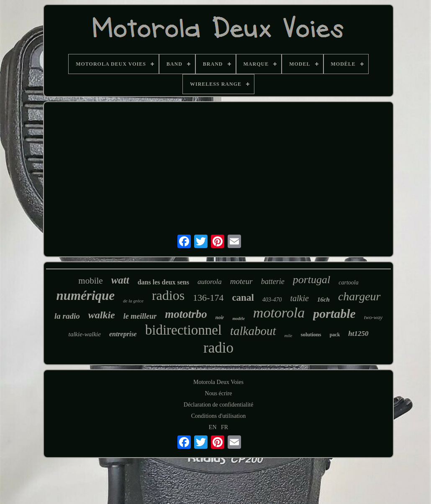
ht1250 (358, 334)
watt (120, 280)
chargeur (359, 296)
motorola (279, 313)
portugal (312, 280)
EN (213, 427)
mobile (90, 281)
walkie (102, 315)
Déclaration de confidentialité (218, 405)
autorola (210, 282)
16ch (323, 299)
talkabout (253, 331)
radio (218, 348)
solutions (311, 334)
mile (289, 335)
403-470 (272, 300)
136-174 (208, 298)
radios (168, 295)
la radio (67, 316)
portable (334, 313)
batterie (273, 281)
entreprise (123, 334)
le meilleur (140, 316)
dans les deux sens (163, 282)
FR (224, 427)
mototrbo (186, 314)
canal (243, 298)
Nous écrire (219, 393)
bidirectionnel (183, 330)
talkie (299, 298)
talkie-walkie (84, 334)
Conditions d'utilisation (218, 416)
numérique (85, 295)
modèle (238, 319)
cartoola (348, 283)
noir (220, 317)
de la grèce (133, 301)
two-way (373, 317)
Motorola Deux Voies (218, 382)
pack (335, 335)
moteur (241, 281)
